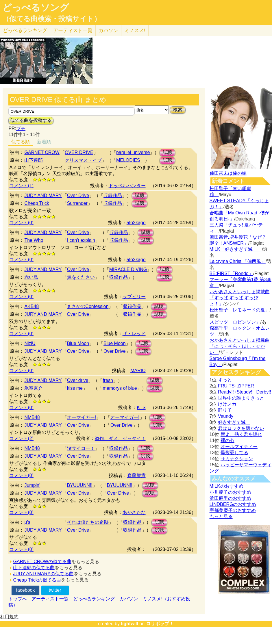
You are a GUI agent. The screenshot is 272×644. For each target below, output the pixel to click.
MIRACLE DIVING (128, 269)
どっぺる (25, 30)
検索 (178, 110)
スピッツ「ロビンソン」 (235, 322)
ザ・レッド (134, 334)
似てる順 (21, 142)
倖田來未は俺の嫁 (228, 173)
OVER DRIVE (79, 152)
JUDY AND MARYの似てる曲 (43, 574)
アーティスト (73, 30)
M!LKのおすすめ (226, 486)
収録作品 (113, 195)
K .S (141, 408)
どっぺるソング (36, 8)
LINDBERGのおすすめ (233, 504)
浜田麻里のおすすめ (230, 498)
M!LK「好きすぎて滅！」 (236, 249)
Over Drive (78, 195)
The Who (34, 240)
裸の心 (227, 440)
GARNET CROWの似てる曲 (42, 562)
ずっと (225, 380)
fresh (108, 380)
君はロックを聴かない (241, 428)
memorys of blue (120, 388)
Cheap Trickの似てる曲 (37, 580)
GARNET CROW (42, 152)
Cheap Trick (37, 203)
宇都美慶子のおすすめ (233, 510)
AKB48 (32, 306)
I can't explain (81, 240)
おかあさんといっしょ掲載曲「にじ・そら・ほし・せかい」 (240, 346)
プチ (21, 128)
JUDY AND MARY (43, 195)
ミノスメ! (135, 30)
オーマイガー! (82, 417)
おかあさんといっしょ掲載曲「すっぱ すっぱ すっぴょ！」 (240, 298)
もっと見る (221, 516)
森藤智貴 (136, 475)
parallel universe (133, 152)
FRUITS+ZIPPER (236, 386)
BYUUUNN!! (80, 485)
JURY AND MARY (43, 314)
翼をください (81, 277)
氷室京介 (34, 388)
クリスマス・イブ (83, 160)
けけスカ (227, 404)
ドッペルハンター (127, 186)
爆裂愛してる (234, 453)
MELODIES (128, 160)
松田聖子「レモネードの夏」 (240, 310)
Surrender (77, 203)
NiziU (30, 343)
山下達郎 (34, 160)
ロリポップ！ (160, 624)
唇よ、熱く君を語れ (241, 434)
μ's (27, 522)
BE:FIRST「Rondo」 (231, 273)
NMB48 (32, 417)
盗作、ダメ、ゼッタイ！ (120, 438)
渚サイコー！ (81, 448)
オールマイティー (239, 447)
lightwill (129, 624)
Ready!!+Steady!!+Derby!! (245, 392)
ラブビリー (134, 297)
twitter (55, 590)
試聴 (167, 152)
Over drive (78, 380)
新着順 (44, 142)
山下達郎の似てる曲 (34, 568)
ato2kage (136, 223)
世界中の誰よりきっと (241, 398)
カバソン (108, 30)
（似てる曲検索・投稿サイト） (52, 19)
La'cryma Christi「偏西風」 (238, 261)
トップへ (18, 599)
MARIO (138, 371)
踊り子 (225, 410)
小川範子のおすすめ (230, 492)
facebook (26, 590)
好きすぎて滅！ (234, 422)
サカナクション (237, 459)
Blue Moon (78, 343)
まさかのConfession (88, 306)
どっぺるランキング (94, 599)
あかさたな (134, 512)
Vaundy (226, 416)
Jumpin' (32, 485)
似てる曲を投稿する (31, 120)
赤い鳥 (31, 277)
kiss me (75, 388)
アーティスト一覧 (50, 599)
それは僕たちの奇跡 (88, 522)
